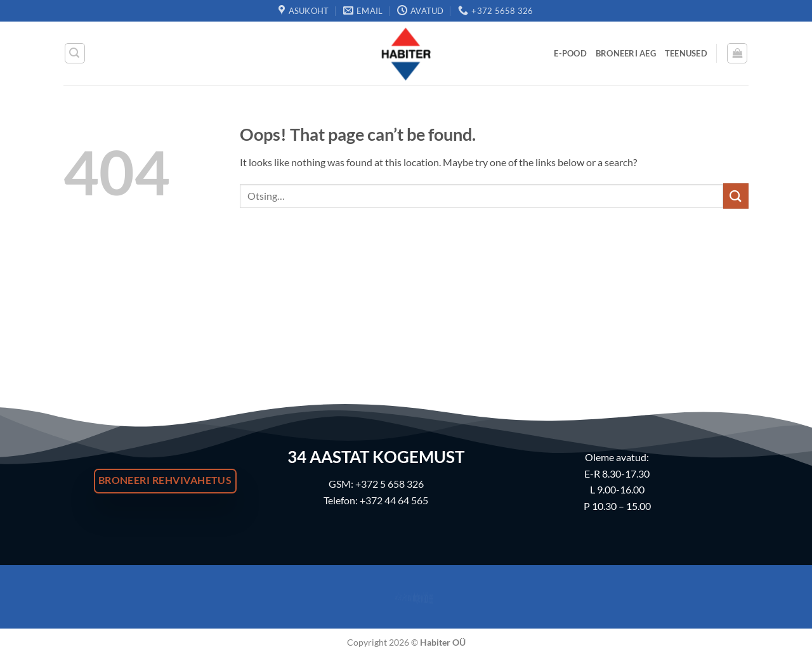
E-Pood (570, 53)
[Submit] (736, 196)
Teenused (686, 53)
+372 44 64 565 (394, 500)
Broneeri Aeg (626, 53)
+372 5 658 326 (390, 484)
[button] (75, 53)
